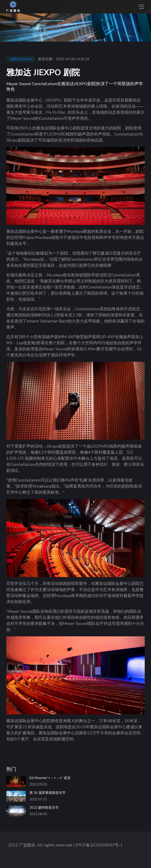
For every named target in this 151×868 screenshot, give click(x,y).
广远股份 (27, 845)
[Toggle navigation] (141, 7)
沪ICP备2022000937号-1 (99, 845)
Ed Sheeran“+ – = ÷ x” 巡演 (50, 778)
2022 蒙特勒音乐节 (44, 808)
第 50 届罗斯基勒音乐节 (47, 793)
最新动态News (22, 59)
